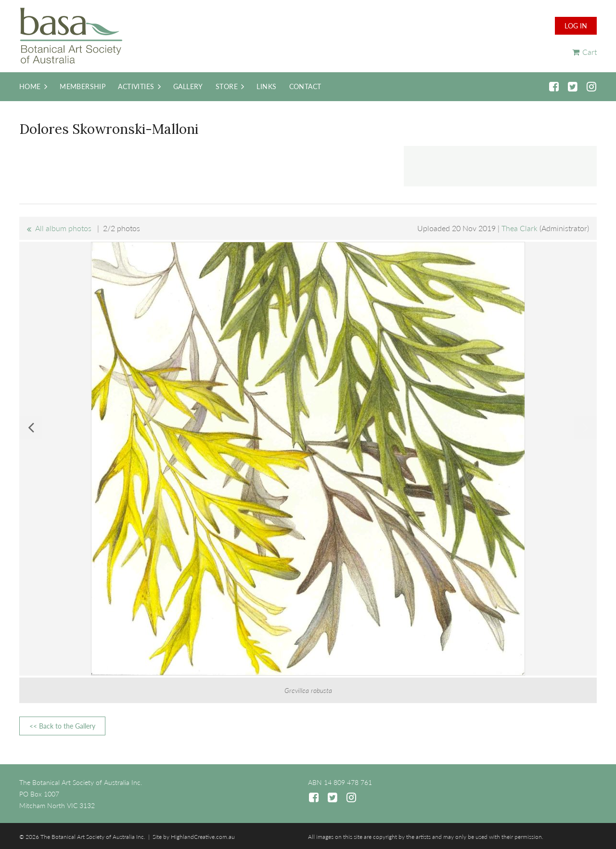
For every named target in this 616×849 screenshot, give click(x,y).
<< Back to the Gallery (62, 726)
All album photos (63, 228)
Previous (31, 427)
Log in (576, 26)
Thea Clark (520, 228)
